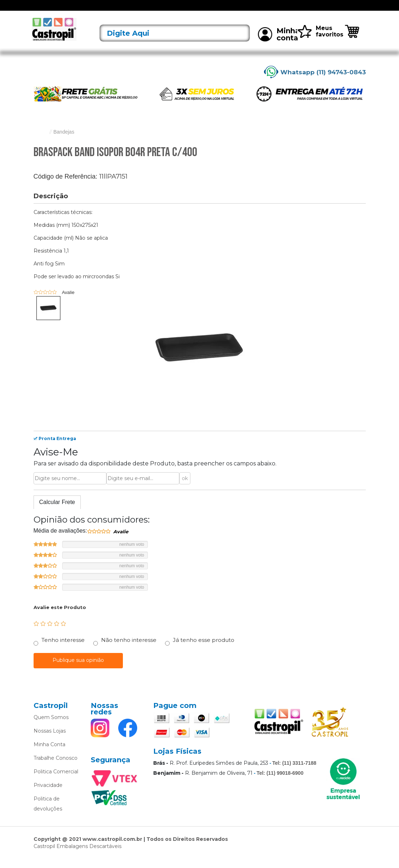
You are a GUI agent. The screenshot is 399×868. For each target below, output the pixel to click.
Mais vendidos (300, 10)
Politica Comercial (56, 781)
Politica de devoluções (48, 813)
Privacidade (48, 794)
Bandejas (203, 10)
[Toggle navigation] (39, 10)
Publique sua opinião (78, 669)
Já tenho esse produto (204, 649)
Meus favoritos (320, 41)
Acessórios (127, 10)
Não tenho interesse (129, 649)
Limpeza (283, 10)
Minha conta (279, 44)
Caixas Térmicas (243, 10)
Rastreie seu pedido (346, 10)
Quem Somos (51, 727)
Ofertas (71, 10)
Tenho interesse (63, 649)
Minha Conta (49, 754)
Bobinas (226, 10)
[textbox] (175, 42)
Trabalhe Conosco (56, 767)
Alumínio (178, 10)
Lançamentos (98, 10)
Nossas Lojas (50, 740)
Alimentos (153, 10)
